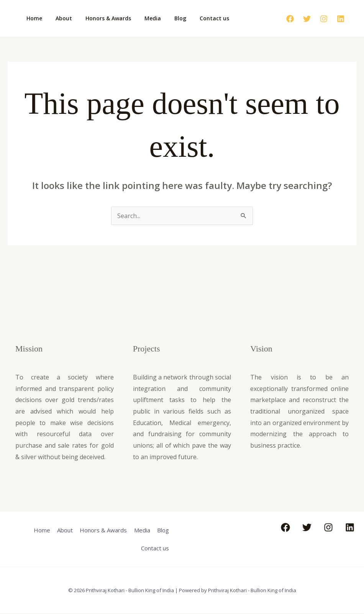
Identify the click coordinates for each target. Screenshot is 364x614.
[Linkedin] (341, 19)
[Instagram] (324, 19)
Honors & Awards (101, 18)
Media (143, 18)
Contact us (199, 18)
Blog (168, 18)
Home (33, 18)
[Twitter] (307, 19)
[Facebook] (290, 19)
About (60, 18)
